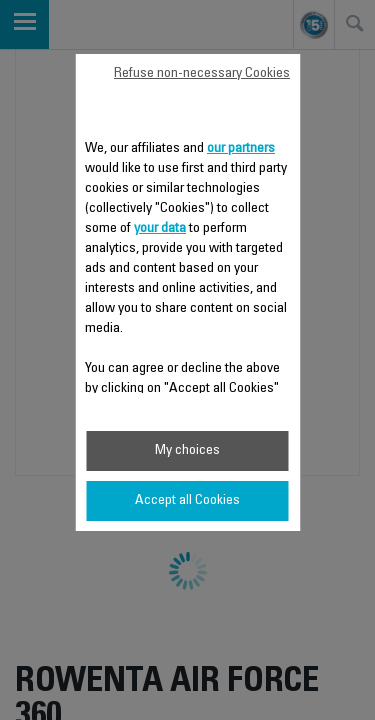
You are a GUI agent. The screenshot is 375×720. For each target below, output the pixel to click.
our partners (241, 149)
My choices (187, 451)
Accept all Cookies (187, 501)
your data (160, 229)
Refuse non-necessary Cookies (202, 74)
